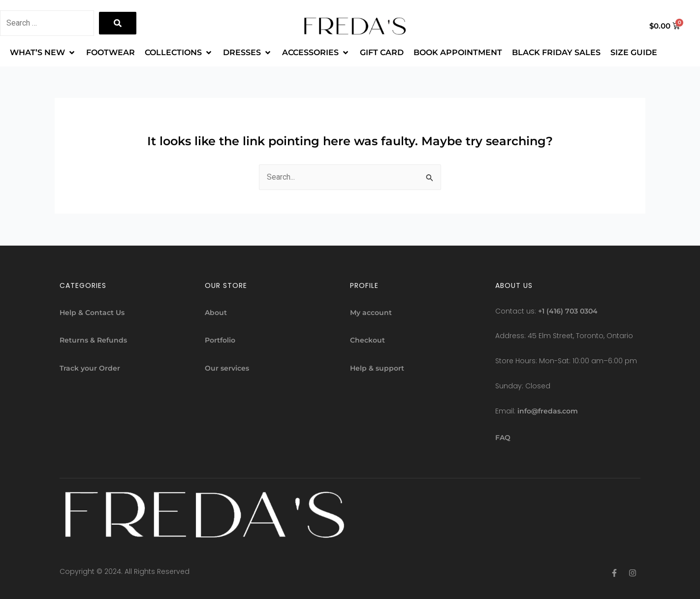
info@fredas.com (548, 411)
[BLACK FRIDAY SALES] (556, 53)
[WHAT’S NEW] (43, 53)
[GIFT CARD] (382, 53)
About (216, 313)
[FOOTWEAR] (111, 53)
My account (371, 313)
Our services (227, 368)
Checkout (367, 340)
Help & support (377, 368)
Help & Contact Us (92, 313)
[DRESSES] (248, 53)
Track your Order (90, 368)
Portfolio (220, 340)
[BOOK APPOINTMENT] (458, 53)
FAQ (503, 438)
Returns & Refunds (93, 340)
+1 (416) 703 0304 (568, 311)
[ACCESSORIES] (316, 53)
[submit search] (118, 23)
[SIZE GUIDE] (634, 53)
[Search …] (47, 23)
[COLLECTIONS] (179, 53)
